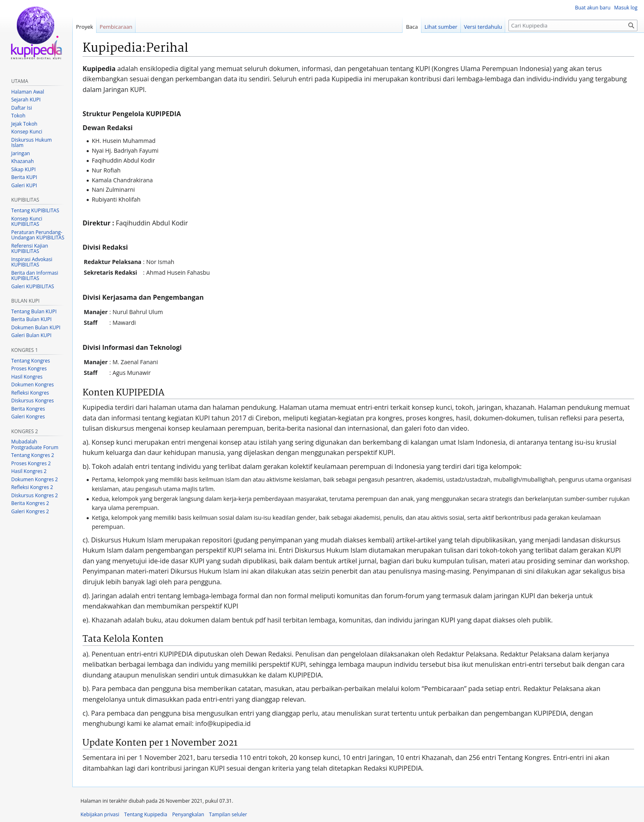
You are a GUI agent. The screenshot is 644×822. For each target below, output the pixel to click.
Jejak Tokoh (24, 124)
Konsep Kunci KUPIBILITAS (27, 222)
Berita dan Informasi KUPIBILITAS (34, 276)
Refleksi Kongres (30, 393)
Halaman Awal (28, 92)
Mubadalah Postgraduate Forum (35, 444)
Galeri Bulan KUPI (31, 335)
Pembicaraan (116, 27)
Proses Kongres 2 (31, 463)
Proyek (85, 27)
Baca (412, 27)
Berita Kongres (28, 409)
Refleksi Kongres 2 (32, 487)
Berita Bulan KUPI (31, 319)
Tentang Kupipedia (146, 814)
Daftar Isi (21, 108)
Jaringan (21, 153)
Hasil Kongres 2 (29, 471)
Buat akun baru (593, 8)
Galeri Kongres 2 (30, 511)
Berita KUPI (24, 177)
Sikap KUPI (23, 169)
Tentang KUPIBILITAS (35, 210)
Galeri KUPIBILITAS (32, 286)
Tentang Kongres (30, 361)
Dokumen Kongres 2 (34, 479)
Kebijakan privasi (100, 814)
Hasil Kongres (27, 377)
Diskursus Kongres (32, 401)
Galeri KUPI (24, 185)
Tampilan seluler (228, 814)
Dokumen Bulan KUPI (36, 327)
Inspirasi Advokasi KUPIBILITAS (32, 262)
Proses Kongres (29, 369)
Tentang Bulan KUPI (34, 311)
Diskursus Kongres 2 (34, 495)
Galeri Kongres (28, 417)
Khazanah (22, 161)
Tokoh (18, 116)
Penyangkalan (188, 814)
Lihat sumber (441, 27)
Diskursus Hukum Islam (31, 143)
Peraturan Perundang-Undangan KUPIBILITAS (38, 235)
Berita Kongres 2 (30, 503)
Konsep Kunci (27, 132)
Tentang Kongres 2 (32, 455)
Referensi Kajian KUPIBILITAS (30, 249)
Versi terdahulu (483, 27)
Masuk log (626, 8)
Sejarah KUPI (26, 100)
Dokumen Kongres (32, 385)
